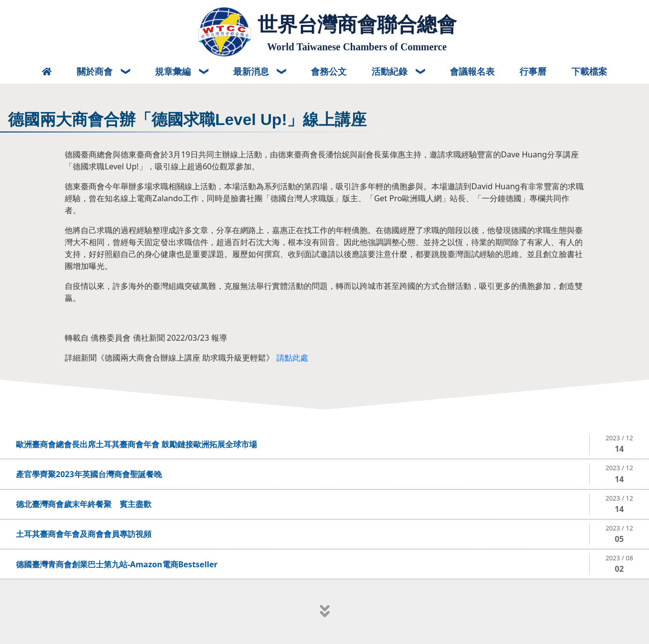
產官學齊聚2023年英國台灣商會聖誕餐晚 (89, 474)
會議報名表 (472, 71)
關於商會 (96, 71)
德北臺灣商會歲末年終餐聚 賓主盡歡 (84, 504)
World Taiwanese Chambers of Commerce (357, 47)
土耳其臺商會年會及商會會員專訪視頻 (84, 534)
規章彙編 (174, 71)
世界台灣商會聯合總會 (357, 24)
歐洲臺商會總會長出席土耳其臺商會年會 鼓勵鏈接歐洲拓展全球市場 (136, 444)
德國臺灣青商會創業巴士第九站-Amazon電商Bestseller (117, 564)
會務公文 (329, 71)
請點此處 (292, 358)
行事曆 (533, 71)
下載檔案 (589, 71)
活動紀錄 (391, 71)
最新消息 (252, 71)
